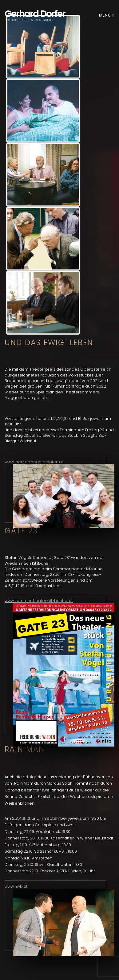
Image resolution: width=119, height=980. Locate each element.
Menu (107, 15)
